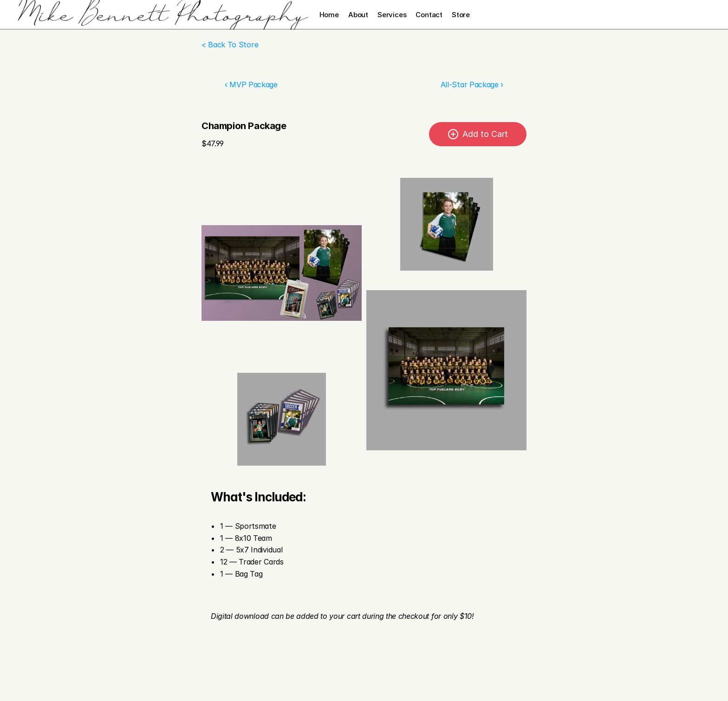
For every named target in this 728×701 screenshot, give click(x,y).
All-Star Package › (472, 84)
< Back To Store (230, 45)
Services (392, 15)
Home (329, 15)
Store (461, 15)
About (358, 15)
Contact (429, 15)
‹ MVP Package (251, 84)
